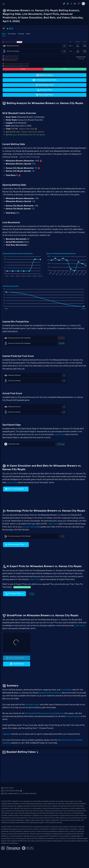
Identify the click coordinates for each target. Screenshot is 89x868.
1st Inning (21, 34)
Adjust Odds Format (29, 157)
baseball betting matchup (50, 693)
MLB (11, 29)
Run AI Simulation (16, 489)
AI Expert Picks (15, 594)
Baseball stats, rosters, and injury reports (25, 132)
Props (28, 34)
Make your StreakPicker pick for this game (25, 135)
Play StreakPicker (17, 658)
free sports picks (32, 705)
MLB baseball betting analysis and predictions (44, 713)
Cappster (6, 734)
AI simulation (66, 690)
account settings (30, 527)
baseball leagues (73, 717)
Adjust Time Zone (28, 129)
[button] (83, 4)
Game (4, 34)
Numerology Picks (16, 545)
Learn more (60, 435)
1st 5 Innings (12, 34)
